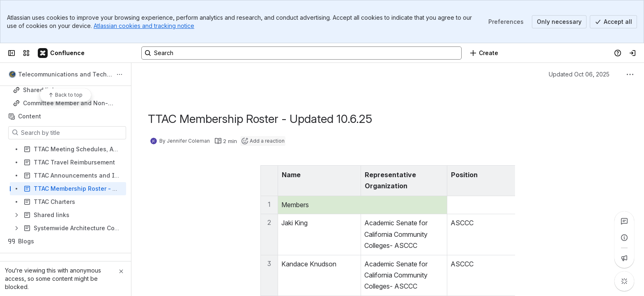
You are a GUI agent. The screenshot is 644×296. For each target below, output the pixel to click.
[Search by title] (72, 133)
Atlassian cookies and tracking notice (144, 26)
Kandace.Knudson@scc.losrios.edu (565, 264)
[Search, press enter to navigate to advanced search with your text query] (301, 53)
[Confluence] (62, 53)
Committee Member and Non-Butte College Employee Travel (67, 103)
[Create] (484, 53)
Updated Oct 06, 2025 (579, 74)
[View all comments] (624, 221)
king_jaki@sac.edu (540, 223)
